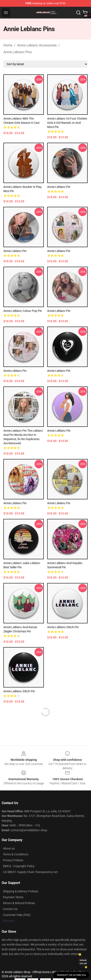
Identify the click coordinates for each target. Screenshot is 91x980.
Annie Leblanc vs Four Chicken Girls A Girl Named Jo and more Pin (67, 123)
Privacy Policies (13, 860)
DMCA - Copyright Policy (19, 866)
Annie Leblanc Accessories (37, 45)
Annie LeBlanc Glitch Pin (63, 627)
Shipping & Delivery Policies (21, 891)
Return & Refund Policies (19, 903)
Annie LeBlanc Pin (59, 431)
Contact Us (10, 909)
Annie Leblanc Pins (18, 52)
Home (8, 45)
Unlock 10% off (83, 962)
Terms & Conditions (16, 854)
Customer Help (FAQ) (17, 915)
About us (9, 848)
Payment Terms (13, 897)
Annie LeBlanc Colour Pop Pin (23, 311)
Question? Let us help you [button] (71, 975)
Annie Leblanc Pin (59, 187)
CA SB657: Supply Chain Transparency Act (30, 872)
